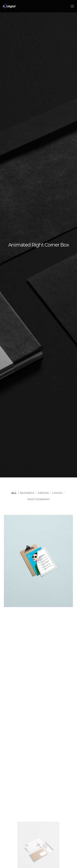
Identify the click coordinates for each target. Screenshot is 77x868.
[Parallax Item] (38, 561)
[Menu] (71, 6)
